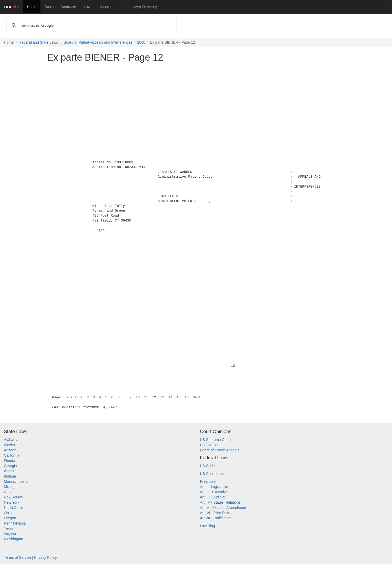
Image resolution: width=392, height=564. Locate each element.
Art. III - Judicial (213, 497)
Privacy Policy (46, 557)
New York (12, 502)
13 (162, 397)
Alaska (9, 445)
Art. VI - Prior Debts (216, 513)
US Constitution (213, 474)
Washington (13, 539)
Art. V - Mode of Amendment (223, 508)
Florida (10, 461)
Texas (9, 528)
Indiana (10, 476)
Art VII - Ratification (216, 518)
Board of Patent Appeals (220, 450)
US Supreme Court (215, 440)
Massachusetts (16, 481)
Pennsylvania (15, 523)
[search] (91, 26)
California (12, 455)
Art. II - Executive (214, 492)
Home (32, 7)
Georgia (10, 466)
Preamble (208, 481)
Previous (74, 397)
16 (187, 397)
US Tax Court (211, 445)
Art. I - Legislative (214, 487)
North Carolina (16, 508)
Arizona (10, 450)
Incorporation (111, 7)
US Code (207, 466)
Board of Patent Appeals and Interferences (98, 42)
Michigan (11, 487)
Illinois (9, 471)
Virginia (10, 534)
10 (138, 397)
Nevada (10, 492)
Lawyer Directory (143, 7)
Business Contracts (60, 7)
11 (146, 397)
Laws (88, 7)
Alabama (11, 440)
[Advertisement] (196, 103)
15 (179, 397)
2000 (141, 42)
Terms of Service (17, 557)
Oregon (10, 518)
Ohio (8, 513)
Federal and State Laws (39, 42)
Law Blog (208, 526)
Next (197, 397)
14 (170, 397)
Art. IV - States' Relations (220, 502)
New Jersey (13, 497)
